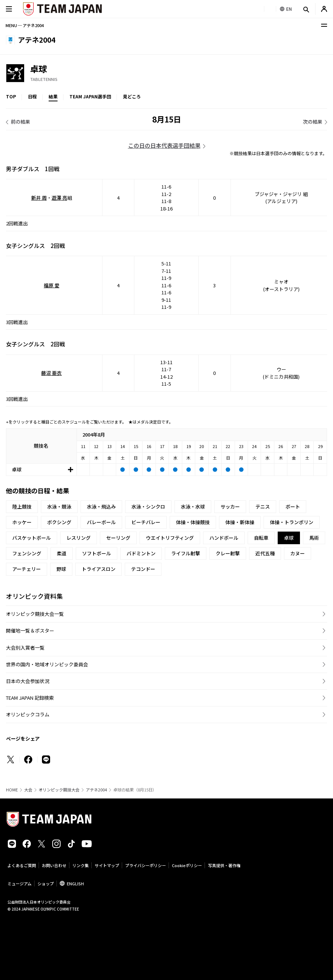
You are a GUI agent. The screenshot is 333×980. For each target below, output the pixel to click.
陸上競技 (22, 507)
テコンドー (143, 569)
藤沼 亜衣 (51, 373)
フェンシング (27, 553)
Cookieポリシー (187, 865)
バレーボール (101, 522)
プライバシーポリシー (146, 865)
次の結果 (313, 122)
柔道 (62, 553)
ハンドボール (224, 538)
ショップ (46, 883)
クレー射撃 (228, 553)
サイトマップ (107, 865)
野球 (61, 569)
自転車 (261, 538)
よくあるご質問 (22, 865)
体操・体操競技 (193, 522)
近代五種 (265, 553)
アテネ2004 (96, 790)
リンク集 (81, 865)
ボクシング (59, 522)
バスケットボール (32, 538)
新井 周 (39, 198)
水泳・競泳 (59, 507)
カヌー (298, 553)
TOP (11, 96)
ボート (293, 507)
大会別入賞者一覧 (25, 648)
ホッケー (22, 522)
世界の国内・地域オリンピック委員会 (47, 664)
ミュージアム (19, 883)
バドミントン (141, 553)
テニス (263, 507)
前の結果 (20, 122)
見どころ (132, 96)
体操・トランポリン (292, 522)
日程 (32, 96)
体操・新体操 (240, 522)
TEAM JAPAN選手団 (90, 96)
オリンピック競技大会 (59, 790)
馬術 (314, 538)
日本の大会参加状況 (28, 681)
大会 (28, 790)
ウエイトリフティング (170, 538)
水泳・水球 (193, 507)
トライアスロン (99, 569)
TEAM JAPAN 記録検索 (30, 698)
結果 (53, 96)
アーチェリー (27, 569)
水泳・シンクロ (148, 507)
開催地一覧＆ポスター (30, 631)
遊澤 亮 (59, 198)
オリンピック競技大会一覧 (35, 614)
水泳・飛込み (101, 507)
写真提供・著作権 (224, 865)
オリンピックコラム (28, 714)
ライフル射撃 (186, 553)
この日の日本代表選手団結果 (164, 145)
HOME (12, 790)
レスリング (79, 538)
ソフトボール (97, 553)
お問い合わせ (54, 865)
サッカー (230, 507)
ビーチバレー (146, 522)
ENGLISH (75, 883)
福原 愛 (52, 285)
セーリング (118, 538)
